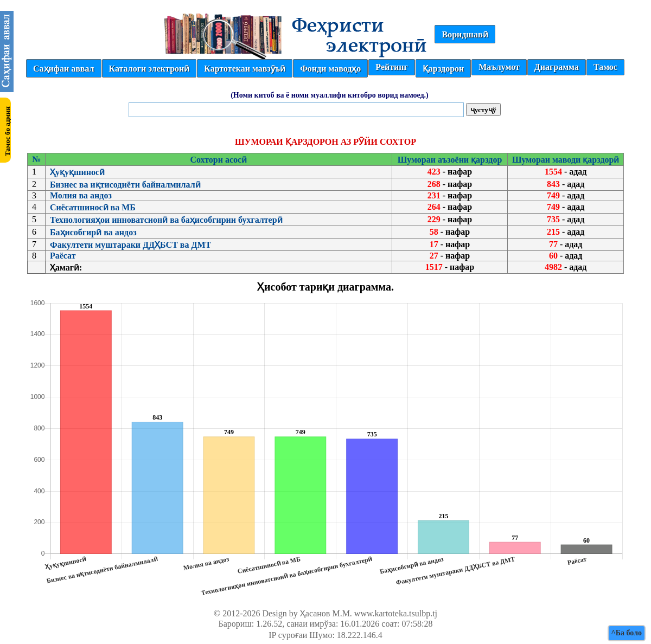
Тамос (605, 67)
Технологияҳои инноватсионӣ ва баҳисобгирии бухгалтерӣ (166, 220)
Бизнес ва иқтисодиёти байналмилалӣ (125, 185)
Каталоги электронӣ (149, 69)
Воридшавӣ (465, 34)
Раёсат (63, 256)
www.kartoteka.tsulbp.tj (396, 613)
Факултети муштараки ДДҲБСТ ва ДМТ (130, 245)
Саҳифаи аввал (63, 69)
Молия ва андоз (81, 195)
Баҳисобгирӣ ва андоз (93, 232)
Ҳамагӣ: (66, 268)
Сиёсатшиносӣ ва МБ (93, 207)
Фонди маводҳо (330, 69)
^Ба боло (627, 633)
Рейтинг (391, 67)
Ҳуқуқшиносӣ (77, 172)
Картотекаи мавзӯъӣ (245, 69)
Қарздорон (443, 69)
